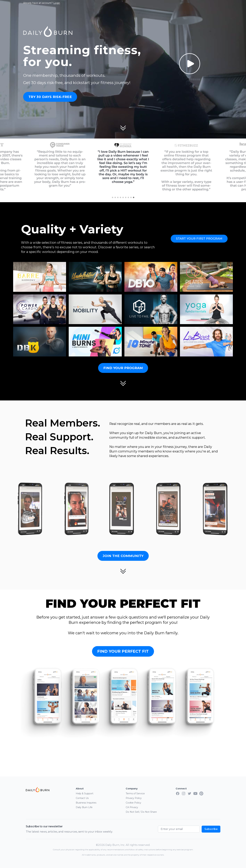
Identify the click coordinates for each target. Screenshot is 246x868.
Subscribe (211, 829)
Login (57, 3)
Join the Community (123, 556)
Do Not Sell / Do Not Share (141, 812)
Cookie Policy (133, 803)
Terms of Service (135, 793)
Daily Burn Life (84, 807)
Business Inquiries (86, 803)
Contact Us (82, 798)
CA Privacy (132, 807)
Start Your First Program (199, 239)
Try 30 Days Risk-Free (50, 97)
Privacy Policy (134, 798)
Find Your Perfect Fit (123, 651)
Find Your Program (123, 368)
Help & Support (85, 793)
